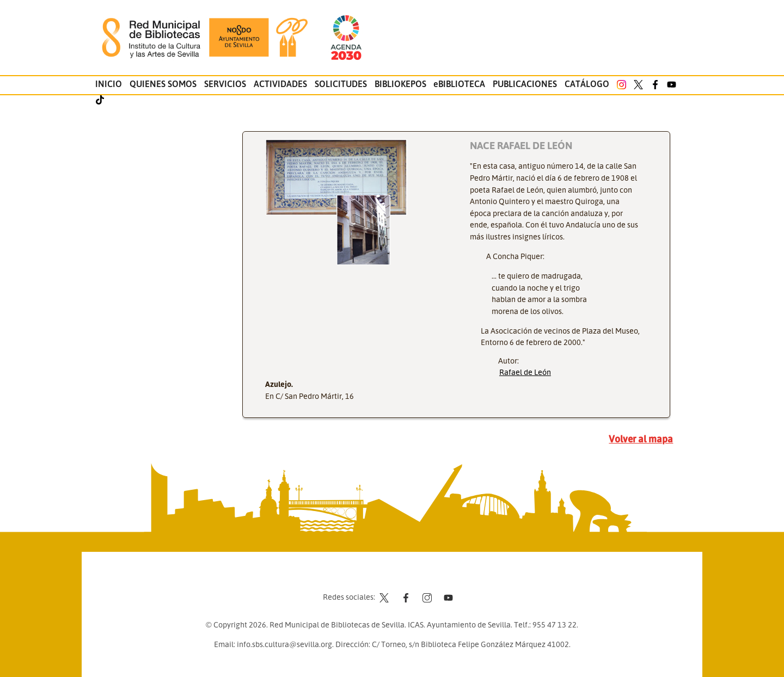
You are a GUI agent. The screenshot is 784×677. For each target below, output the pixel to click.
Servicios (225, 84)
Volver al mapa (641, 439)
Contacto (365, 576)
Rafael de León (525, 372)
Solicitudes (341, 84)
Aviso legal (409, 576)
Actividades (280, 84)
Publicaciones (525, 84)
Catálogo (587, 84)
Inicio (109, 84)
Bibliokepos (400, 84)
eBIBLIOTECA (459, 84)
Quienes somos (163, 84)
